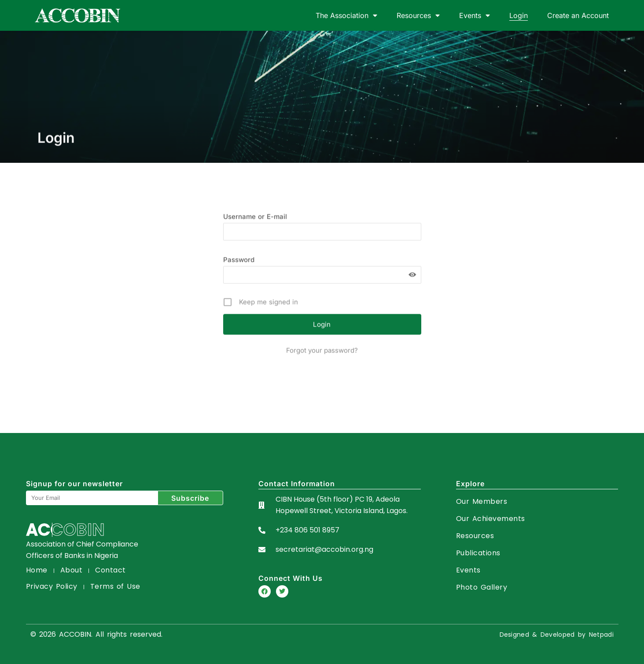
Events (475, 15)
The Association (346, 15)
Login (519, 15)
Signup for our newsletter (74, 484)
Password (239, 281)
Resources (418, 15)
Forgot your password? (322, 372)
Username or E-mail (255, 238)
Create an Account (578, 15)
